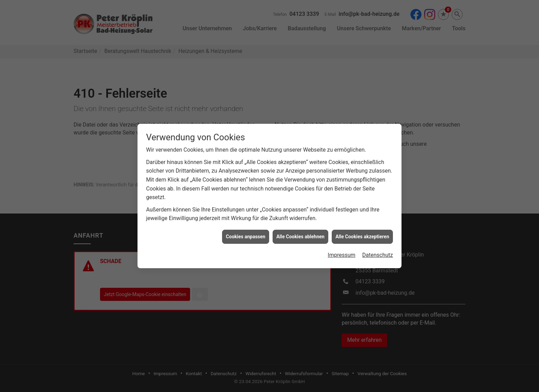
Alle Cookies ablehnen (300, 234)
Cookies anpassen (246, 234)
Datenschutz (378, 252)
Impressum (342, 252)
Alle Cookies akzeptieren (362, 234)
